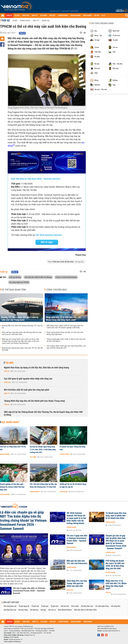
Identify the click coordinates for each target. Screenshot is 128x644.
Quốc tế (7, 393)
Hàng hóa (7, 382)
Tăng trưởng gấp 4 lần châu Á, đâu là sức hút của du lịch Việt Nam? (66, 340)
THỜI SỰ (9, 16)
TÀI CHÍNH (43, 16)
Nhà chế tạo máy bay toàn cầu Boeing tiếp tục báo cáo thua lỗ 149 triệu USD (22, 333)
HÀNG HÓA (26, 16)
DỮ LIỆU (97, 16)
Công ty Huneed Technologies (66, 277)
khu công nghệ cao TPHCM (19, 282)
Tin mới (9, 363)
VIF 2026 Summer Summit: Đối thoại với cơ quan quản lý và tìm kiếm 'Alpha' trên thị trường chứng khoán (76, 518)
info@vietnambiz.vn (16, 639)
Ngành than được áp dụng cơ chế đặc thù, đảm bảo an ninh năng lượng (36, 368)
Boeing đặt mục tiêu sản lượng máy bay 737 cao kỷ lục (22, 327)
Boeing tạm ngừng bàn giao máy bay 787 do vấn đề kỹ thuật (22, 349)
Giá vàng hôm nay (10, 606)
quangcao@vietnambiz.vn (111, 631)
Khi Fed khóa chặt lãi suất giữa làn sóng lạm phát (26, 390)
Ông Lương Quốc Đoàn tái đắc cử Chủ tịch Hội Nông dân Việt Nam (65, 333)
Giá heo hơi (65, 606)
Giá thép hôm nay (10, 610)
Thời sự (5, 20)
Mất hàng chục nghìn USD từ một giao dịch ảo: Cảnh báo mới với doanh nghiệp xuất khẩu (65, 327)
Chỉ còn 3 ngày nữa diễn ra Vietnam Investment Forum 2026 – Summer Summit (29, 591)
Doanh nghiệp (5, 454)
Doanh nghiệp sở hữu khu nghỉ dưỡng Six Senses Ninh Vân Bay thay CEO (12, 487)
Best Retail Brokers (65, 610)
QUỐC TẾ (35, 16)
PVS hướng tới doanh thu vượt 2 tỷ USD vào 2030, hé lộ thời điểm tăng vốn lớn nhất (115, 565)
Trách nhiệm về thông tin (12, 642)
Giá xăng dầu (116, 606)
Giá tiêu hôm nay (87, 606)
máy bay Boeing (15, 277)
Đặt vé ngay (47, 242)
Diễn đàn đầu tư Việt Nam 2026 (85, 610)
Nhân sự (46, 21)
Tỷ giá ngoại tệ (24, 606)
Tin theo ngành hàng (102, 23)
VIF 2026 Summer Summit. (49, 235)
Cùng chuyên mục (57, 290)
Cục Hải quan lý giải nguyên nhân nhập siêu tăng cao (28, 379)
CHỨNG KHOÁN (63, 16)
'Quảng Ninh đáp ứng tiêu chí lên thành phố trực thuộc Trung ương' (34, 401)
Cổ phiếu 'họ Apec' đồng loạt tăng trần (72, 448)
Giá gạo (43, 610)
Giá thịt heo (34, 610)
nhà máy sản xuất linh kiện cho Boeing (38, 277)
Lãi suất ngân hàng (102, 606)
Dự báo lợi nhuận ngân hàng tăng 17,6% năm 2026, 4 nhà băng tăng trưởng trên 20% (43, 450)
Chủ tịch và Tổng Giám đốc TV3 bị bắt (13, 448)
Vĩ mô (15, 21)
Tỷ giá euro (55, 606)
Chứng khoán (64, 454)
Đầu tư (36, 21)
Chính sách (25, 21)
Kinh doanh (64, 492)
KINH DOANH (87, 16)
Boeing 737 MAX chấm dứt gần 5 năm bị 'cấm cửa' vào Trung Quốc (20, 319)
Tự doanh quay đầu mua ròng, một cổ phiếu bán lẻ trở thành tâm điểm (116, 516)
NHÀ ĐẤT (52, 16)
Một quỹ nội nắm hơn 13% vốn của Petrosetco (77, 562)
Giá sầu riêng (23, 610)
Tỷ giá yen (45, 606)
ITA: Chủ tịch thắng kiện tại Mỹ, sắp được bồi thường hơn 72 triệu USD (43, 486)
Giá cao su (52, 610)
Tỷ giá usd (35, 606)
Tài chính (33, 457)
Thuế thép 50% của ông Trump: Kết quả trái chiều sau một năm (77, 583)
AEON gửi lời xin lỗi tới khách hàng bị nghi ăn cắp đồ (73, 486)
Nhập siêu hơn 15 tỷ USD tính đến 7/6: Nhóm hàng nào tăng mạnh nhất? (63, 319)
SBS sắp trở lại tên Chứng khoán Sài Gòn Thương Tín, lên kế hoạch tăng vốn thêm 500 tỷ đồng (43, 413)
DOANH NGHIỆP (75, 16)
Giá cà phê (75, 606)
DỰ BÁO (17, 16)
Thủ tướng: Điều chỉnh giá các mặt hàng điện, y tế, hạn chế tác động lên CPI (66, 347)
